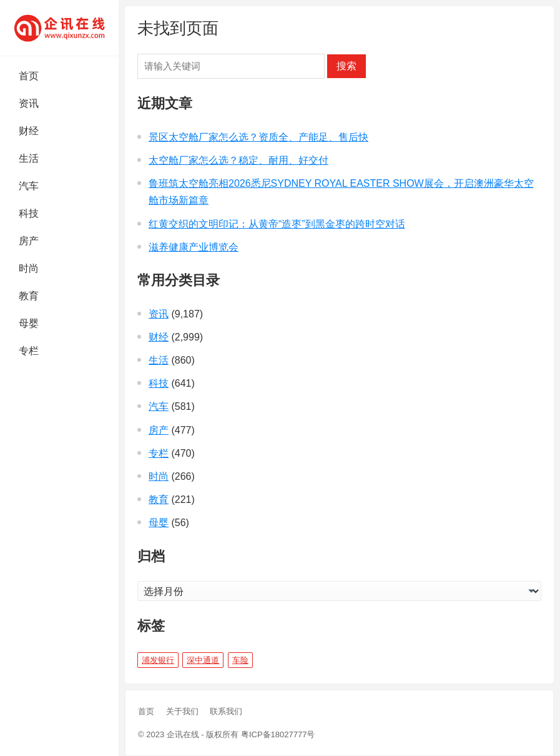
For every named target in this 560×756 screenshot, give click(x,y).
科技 (29, 213)
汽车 (29, 186)
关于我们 (182, 711)
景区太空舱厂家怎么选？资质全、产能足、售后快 (258, 137)
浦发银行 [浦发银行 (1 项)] (158, 660)
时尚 (29, 268)
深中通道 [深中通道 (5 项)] (203, 660)
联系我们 (226, 711)
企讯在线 (183, 734)
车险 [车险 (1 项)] (240, 660)
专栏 (29, 351)
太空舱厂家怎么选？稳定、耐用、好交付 (238, 160)
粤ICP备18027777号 (278, 734)
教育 (29, 296)
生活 (29, 158)
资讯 (29, 103)
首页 (29, 76)
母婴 (29, 323)
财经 (29, 131)
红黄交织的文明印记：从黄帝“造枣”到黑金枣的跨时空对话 (277, 224)
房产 (29, 241)
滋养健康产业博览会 (194, 247)
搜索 (346, 66)
